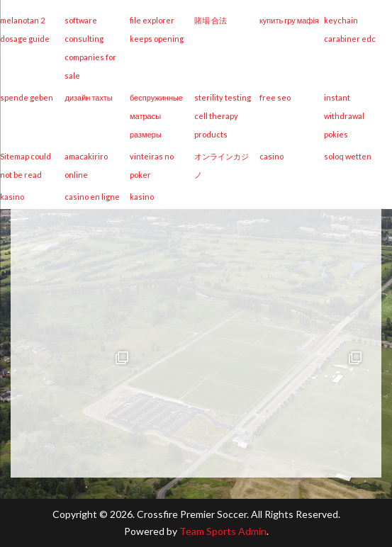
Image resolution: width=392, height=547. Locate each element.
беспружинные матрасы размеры (156, 116)
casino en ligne (92, 197)
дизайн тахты (88, 97)
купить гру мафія (289, 20)
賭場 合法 (211, 20)
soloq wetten (348, 156)
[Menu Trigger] (357, 76)
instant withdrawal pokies (344, 116)
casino (271, 156)
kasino (12, 197)
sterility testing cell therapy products (223, 116)
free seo (275, 97)
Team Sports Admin (223, 531)
